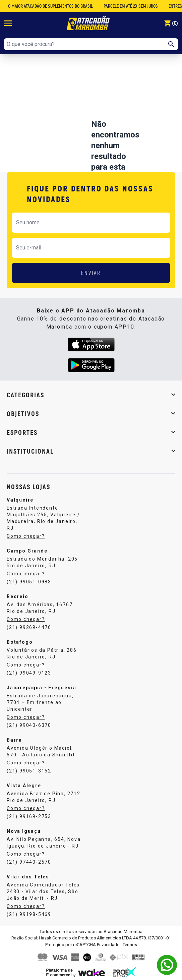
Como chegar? (26, 536)
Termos (130, 945)
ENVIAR (91, 273)
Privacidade (108, 945)
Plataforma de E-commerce (59, 973)
